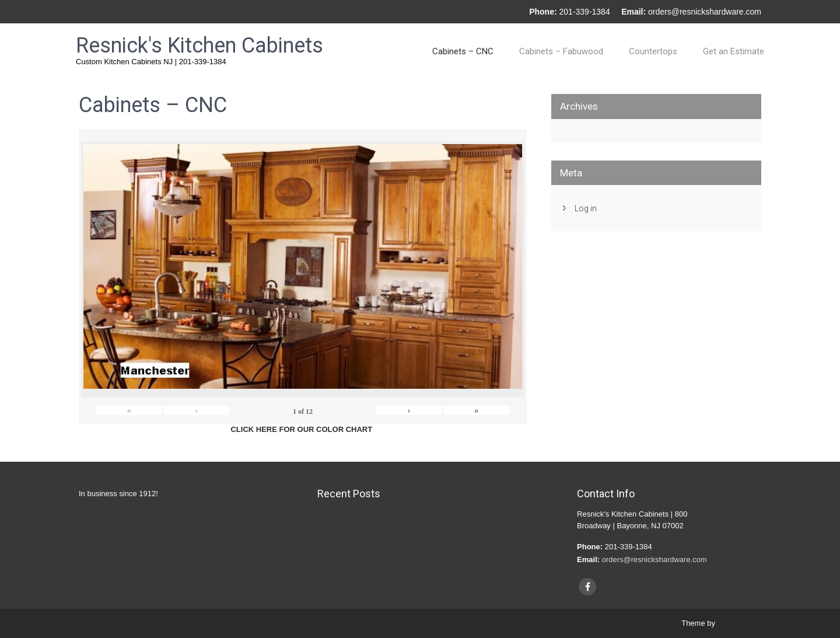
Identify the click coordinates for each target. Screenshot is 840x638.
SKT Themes (739, 623)
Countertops (653, 51)
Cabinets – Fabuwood (561, 51)
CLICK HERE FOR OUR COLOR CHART (301, 429)
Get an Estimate (734, 51)
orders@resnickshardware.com (705, 12)
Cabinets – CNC (463, 51)
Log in (586, 208)
